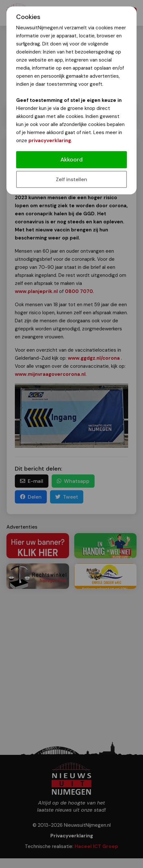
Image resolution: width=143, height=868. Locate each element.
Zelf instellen (71, 179)
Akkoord (71, 160)
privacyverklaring (50, 141)
